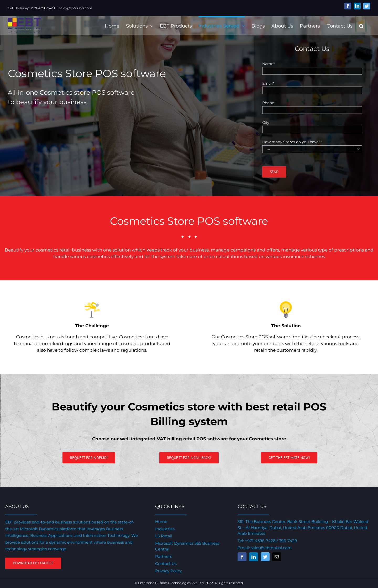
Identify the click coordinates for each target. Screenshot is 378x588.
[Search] (359, 25)
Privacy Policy (168, 571)
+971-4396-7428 (259, 541)
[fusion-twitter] (264, 557)
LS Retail (163, 536)
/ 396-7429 (285, 541)
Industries (164, 529)
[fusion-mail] (275, 557)
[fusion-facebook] (240, 557)
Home (160, 522)
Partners (163, 556)
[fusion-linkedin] (252, 557)
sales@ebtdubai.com (76, 8)
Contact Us (165, 563)
